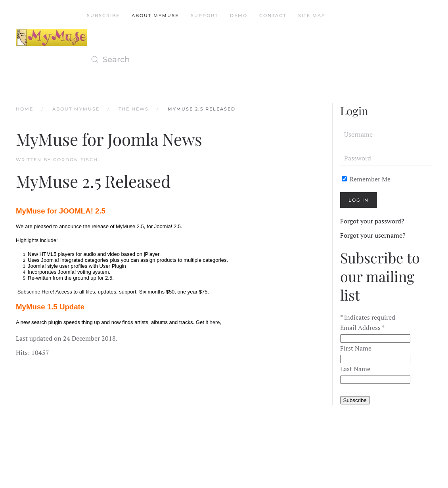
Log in (359, 200)
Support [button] (204, 15)
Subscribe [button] (103, 15)
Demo (239, 15)
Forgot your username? (373, 235)
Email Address (362, 328)
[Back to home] (51, 38)
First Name (356, 348)
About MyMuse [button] (155, 15)
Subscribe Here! (36, 292)
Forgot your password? (372, 221)
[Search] (166, 59)
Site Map (312, 15)
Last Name (355, 369)
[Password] (386, 158)
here (215, 322)
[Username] (386, 134)
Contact (273, 15)
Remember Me (366, 179)
